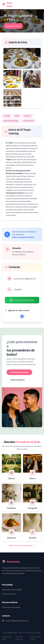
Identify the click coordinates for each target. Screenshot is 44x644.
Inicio (6, 10)
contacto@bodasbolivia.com (17, 621)
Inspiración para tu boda (12, 590)
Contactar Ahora (13, 26)
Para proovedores (17, 380)
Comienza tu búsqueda (19, 372)
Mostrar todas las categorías (22, 545)
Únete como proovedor (11, 607)
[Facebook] (22, 316)
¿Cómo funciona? (9, 594)
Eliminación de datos (7, 638)
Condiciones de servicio (35, 638)
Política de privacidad (19, 638)
